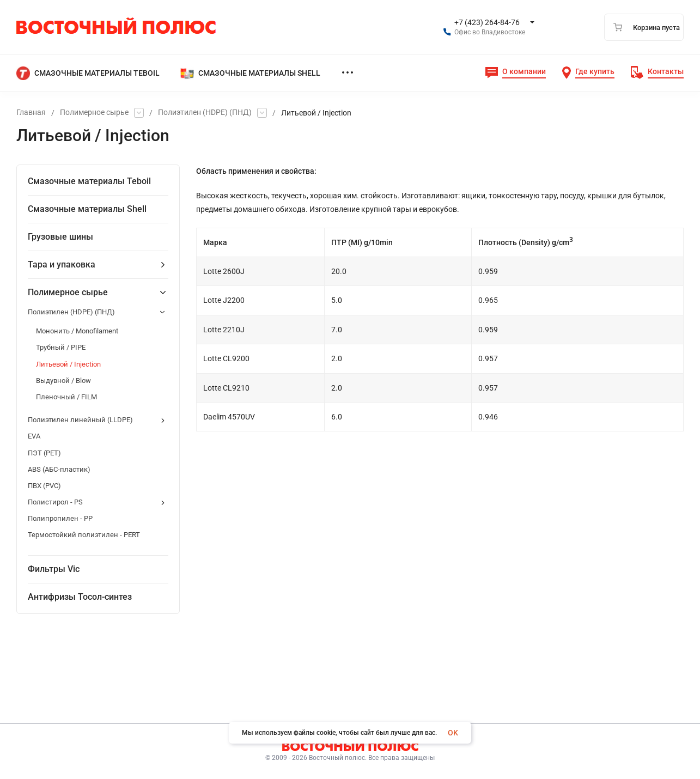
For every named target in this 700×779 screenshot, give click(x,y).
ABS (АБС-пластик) (59, 469)
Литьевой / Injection (68, 364)
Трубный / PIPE (61, 347)
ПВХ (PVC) (44, 486)
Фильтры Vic (54, 569)
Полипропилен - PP (60, 518)
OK (453, 733)
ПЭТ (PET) (44, 453)
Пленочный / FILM (66, 397)
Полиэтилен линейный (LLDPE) (80, 420)
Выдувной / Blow (63, 381)
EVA (34, 436)
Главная (31, 113)
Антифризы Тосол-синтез (80, 597)
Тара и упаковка (62, 264)
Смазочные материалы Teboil (89, 181)
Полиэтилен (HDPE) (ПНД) (205, 113)
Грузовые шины (60, 237)
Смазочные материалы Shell (87, 209)
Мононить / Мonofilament (77, 331)
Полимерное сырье (94, 113)
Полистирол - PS (55, 502)
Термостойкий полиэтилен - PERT (84, 535)
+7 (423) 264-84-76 (487, 22)
